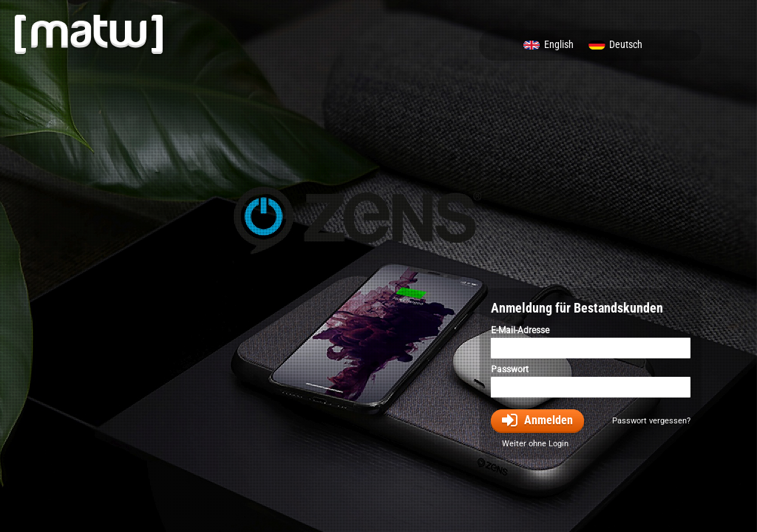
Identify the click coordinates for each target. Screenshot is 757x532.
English (559, 45)
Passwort (510, 369)
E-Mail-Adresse (520, 330)
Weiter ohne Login (535, 444)
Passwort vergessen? (651, 421)
